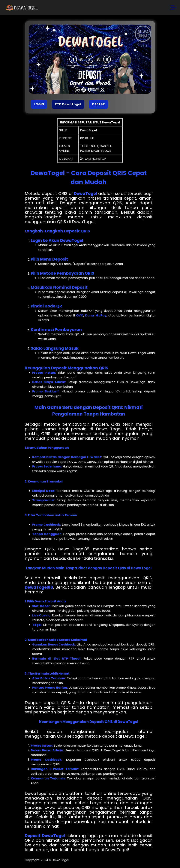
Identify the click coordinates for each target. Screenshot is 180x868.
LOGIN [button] (39, 104)
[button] (173, 8)
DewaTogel (85, 194)
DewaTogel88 (39, 587)
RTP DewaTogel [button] (68, 104)
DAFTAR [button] (99, 104)
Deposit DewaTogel (45, 836)
